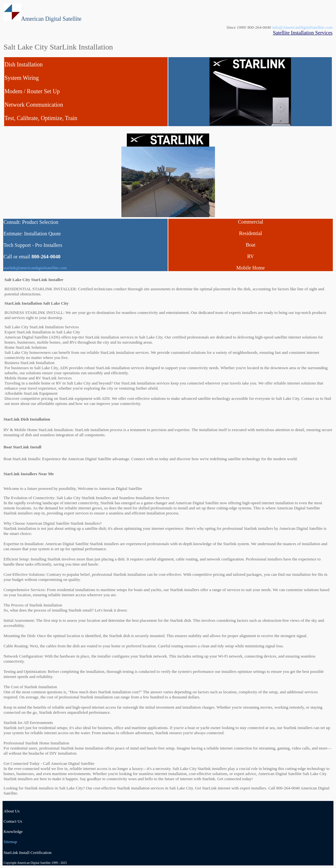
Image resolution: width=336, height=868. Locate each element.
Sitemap (10, 842)
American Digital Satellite (51, 19)
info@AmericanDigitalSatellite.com (303, 27)
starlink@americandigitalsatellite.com (35, 268)
